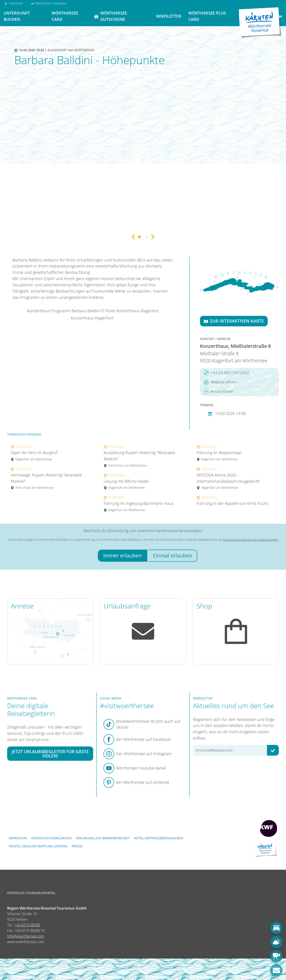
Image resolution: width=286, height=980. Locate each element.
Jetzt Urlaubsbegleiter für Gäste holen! (50, 754)
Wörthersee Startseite (49, 3)
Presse (77, 846)
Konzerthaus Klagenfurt (138, 311)
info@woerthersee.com (26, 936)
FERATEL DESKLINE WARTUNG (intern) (38, 846)
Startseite (13, 3)
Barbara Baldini (86, 311)
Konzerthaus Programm (49, 311)
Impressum (18, 838)
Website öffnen (220, 382)
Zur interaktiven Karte (234, 321)
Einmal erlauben (173, 556)
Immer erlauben (122, 556)
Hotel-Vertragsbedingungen (158, 838)
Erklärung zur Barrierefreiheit (103, 838)
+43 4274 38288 (27, 925)
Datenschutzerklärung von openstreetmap (250, 540)
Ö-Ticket (108, 311)
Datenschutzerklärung (52, 838)
